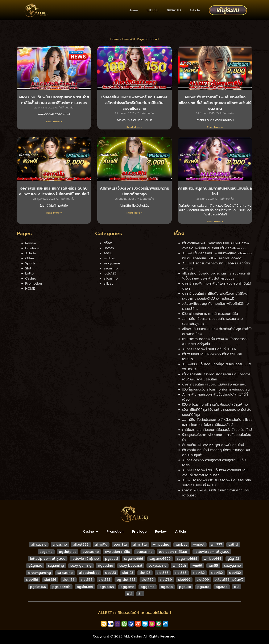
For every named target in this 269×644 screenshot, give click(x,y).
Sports (30, 263)
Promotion (34, 284)
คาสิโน (108, 253)
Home (133, 10)
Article (195, 10)
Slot (28, 268)
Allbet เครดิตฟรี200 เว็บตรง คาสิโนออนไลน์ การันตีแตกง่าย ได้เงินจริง (215, 473)
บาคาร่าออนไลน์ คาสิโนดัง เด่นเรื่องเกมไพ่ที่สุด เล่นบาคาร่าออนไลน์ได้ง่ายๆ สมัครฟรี (215, 296)
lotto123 (110, 273)
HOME (30, 289)
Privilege (32, 248)
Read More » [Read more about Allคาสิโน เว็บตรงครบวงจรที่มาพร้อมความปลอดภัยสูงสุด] (134, 213)
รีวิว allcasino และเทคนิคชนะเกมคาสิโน (210, 314)
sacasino (111, 268)
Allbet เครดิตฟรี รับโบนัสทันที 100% (209, 349)
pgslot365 (85, 587)
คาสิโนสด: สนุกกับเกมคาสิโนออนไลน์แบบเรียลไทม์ (215, 191)
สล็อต (108, 243)
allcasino (111, 278)
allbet (108, 284)
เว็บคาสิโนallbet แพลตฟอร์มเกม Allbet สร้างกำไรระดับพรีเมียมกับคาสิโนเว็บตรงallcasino (134, 103)
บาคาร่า (109, 248)
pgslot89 (107, 587)
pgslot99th (61, 587)
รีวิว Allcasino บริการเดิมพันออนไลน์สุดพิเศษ (215, 405)
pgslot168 (38, 587)
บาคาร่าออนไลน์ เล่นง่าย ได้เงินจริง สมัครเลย (214, 384)
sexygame (112, 263)
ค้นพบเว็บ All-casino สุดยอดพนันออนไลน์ (213, 445)
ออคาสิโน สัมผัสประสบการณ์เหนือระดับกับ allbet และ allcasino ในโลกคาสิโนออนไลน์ (54, 191)
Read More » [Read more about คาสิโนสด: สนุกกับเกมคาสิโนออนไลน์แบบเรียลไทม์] (215, 222)
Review (31, 243)
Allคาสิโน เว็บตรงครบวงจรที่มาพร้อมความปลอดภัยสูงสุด (134, 191)
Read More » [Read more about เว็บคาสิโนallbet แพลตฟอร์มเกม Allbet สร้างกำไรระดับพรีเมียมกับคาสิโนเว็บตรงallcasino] (134, 127)
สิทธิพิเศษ (174, 10)
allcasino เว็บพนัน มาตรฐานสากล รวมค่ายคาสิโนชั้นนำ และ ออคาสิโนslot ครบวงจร (54, 100)
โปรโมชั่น (152, 10)
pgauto (167, 587)
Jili (140, 594)
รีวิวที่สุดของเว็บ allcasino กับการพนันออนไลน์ (216, 389)
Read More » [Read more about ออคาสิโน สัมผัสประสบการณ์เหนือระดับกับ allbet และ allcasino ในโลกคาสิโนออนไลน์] (54, 213)
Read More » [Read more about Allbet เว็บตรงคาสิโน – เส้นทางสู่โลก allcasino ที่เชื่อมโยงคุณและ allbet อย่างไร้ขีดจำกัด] (215, 127)
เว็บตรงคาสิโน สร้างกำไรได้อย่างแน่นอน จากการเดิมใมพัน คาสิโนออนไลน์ (216, 377)
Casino (31, 278)
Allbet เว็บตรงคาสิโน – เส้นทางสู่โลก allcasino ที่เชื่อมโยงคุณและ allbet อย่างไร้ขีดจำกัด (215, 103)
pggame (127, 587)
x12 (237, 587)
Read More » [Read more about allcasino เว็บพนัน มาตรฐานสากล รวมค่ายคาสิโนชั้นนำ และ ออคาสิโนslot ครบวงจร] (54, 121)
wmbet (109, 258)
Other (30, 258)
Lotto (29, 273)
